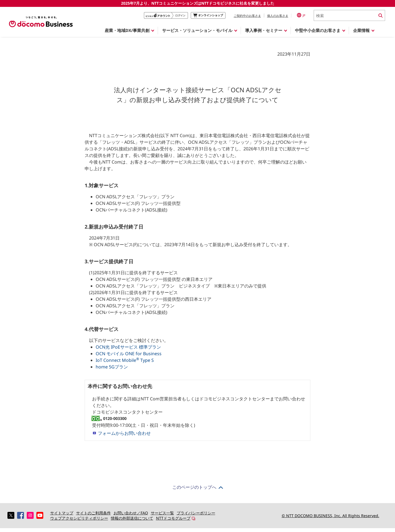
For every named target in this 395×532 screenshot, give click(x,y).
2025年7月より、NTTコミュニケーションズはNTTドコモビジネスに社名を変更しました (198, 3)
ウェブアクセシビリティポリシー (79, 518)
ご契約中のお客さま (247, 16)
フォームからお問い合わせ (124, 433)
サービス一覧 (162, 513)
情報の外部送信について (132, 518)
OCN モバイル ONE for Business (129, 354)
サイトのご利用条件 (93, 513)
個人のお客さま (278, 16)
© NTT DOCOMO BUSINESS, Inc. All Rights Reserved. (330, 516)
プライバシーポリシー (196, 513)
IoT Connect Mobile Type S (125, 360)
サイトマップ (62, 513)
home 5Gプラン (112, 367)
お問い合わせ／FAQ (131, 513)
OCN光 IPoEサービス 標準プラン (128, 347)
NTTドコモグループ (173, 518)
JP (301, 15)
